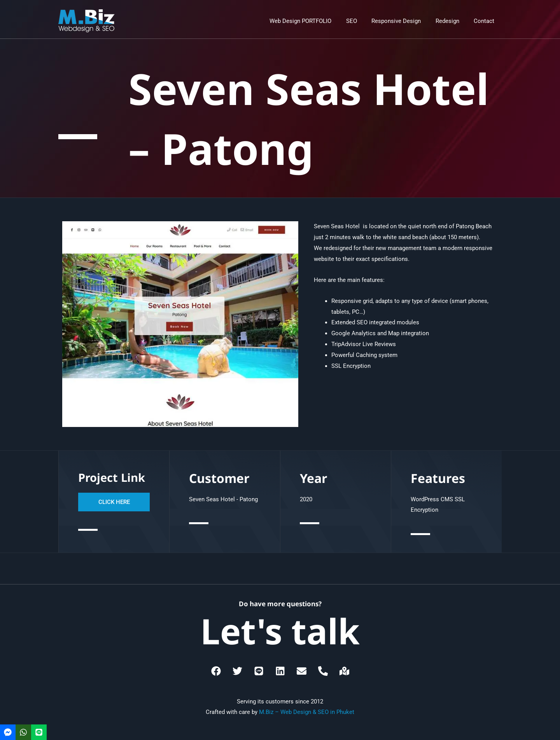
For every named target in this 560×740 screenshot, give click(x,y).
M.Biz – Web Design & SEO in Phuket (307, 712)
